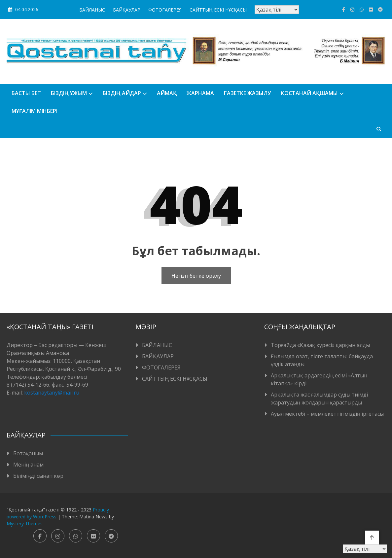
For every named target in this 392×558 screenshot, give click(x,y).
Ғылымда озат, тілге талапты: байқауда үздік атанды (322, 360)
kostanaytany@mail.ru (52, 393)
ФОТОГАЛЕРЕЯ (165, 10)
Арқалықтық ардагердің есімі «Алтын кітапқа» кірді (319, 379)
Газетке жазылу (247, 93)
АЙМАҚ (167, 93)
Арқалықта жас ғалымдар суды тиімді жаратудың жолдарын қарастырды (319, 399)
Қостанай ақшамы (309, 93)
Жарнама (200, 93)
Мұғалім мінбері (35, 111)
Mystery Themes (25, 523)
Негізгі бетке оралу (196, 276)
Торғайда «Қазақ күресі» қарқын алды (320, 345)
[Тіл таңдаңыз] (277, 10)
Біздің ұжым (69, 93)
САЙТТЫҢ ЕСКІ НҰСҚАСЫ (218, 10)
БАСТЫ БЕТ (26, 93)
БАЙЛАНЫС (92, 10)
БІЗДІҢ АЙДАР (122, 93)
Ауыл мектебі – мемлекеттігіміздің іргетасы (327, 414)
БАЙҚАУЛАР (127, 10)
